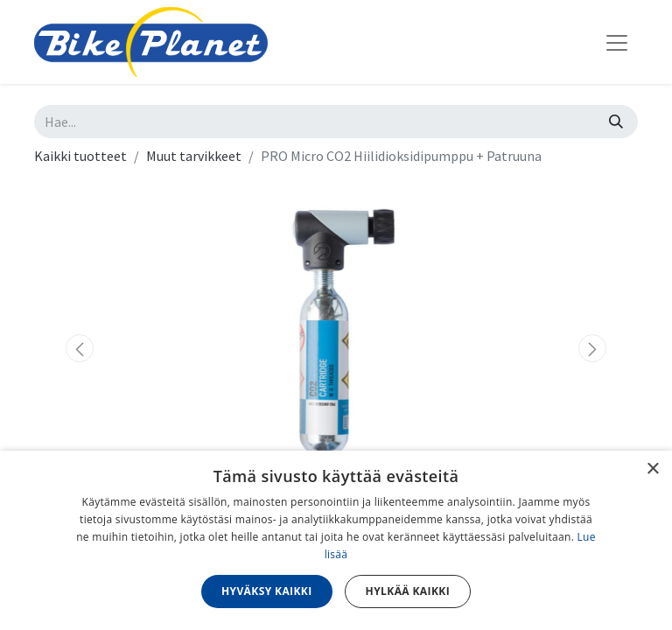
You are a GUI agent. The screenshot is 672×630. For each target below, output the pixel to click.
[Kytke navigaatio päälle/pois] (617, 42)
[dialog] (336, 540)
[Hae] (616, 122)
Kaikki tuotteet (80, 156)
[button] (80, 348)
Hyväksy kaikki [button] (267, 591)
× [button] (652, 469)
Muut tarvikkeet (194, 156)
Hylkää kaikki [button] (408, 591)
